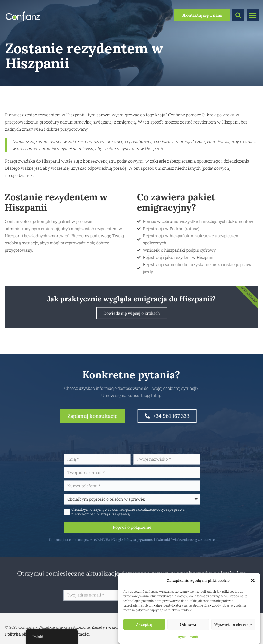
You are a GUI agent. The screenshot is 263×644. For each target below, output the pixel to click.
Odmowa (188, 624)
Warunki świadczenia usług (200, 540)
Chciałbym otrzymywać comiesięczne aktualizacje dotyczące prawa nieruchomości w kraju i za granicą (150, 512)
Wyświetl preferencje (233, 624)
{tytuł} (182, 637)
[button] (253, 580)
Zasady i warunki (108, 627)
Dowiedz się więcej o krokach (132, 335)
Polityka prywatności (162, 540)
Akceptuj (144, 624)
